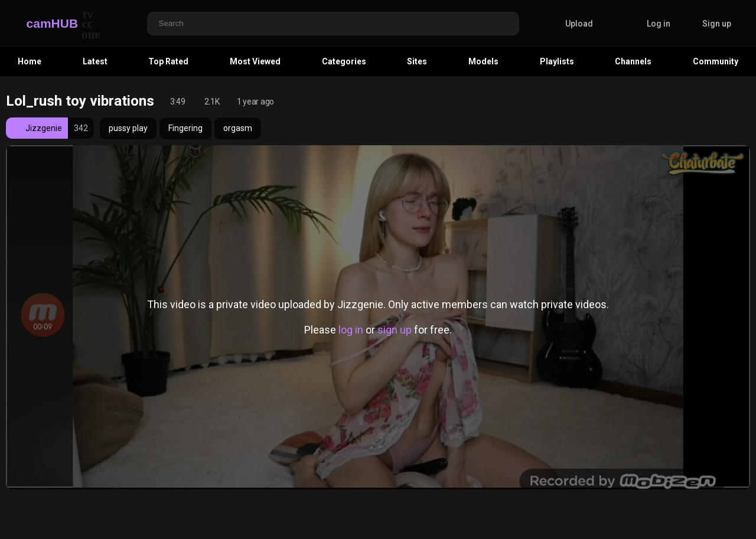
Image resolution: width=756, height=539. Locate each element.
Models (483, 61)
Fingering (185, 128)
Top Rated (168, 61)
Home (30, 61)
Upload (570, 24)
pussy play (128, 128)
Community (716, 61)
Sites (417, 61)
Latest (95, 61)
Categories (344, 61)
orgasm (238, 128)
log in (351, 330)
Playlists (557, 61)
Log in (659, 24)
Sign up (717, 24)
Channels (633, 61)
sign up (395, 330)
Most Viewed (255, 61)
